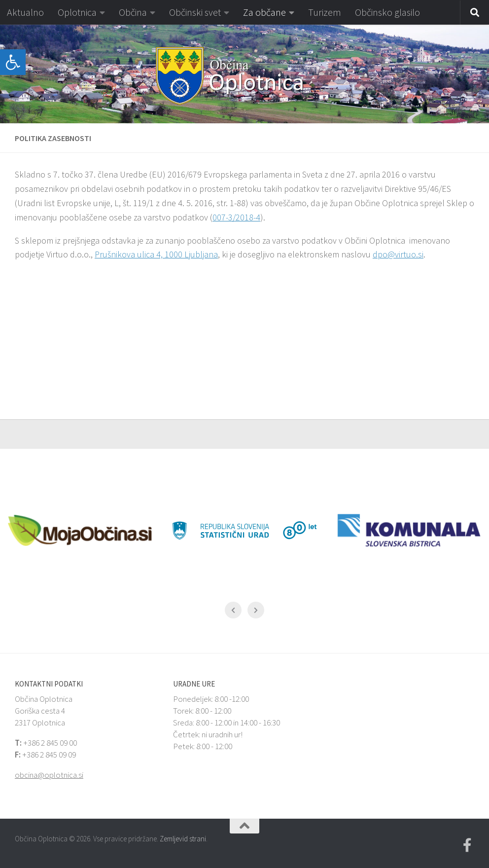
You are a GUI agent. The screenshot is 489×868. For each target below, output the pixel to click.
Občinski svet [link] (195, 12)
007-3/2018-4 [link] (236, 217)
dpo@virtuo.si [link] (398, 254)
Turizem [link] (325, 12)
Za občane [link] (264, 12)
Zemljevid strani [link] (183, 839)
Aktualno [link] (25, 12)
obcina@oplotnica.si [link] (49, 775)
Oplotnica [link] (77, 12)
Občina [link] (133, 12)
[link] (13, 62)
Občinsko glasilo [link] (387, 12)
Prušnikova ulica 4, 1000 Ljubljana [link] (156, 254)
